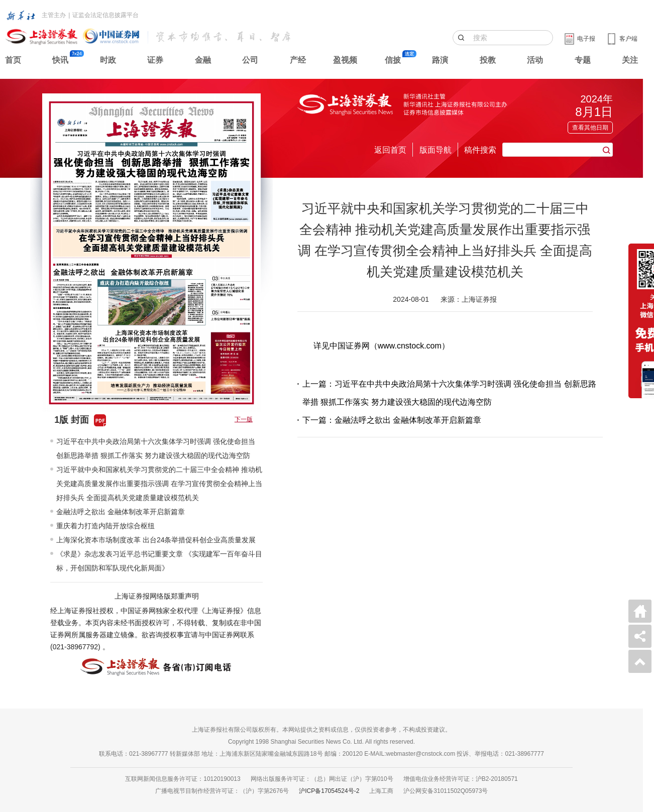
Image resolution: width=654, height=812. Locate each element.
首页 (13, 60)
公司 (250, 60)
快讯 (60, 60)
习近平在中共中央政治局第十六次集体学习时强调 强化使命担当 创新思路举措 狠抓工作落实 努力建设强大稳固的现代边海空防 (156, 448)
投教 (488, 60)
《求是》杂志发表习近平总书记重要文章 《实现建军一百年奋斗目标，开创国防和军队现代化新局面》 (159, 561)
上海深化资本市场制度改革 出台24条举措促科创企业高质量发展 (156, 540)
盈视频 (345, 60)
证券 (155, 60)
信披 (393, 60)
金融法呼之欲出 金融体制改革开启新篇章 (121, 512)
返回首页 (390, 150)
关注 (630, 60)
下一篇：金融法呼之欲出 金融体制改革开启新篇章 (392, 420)
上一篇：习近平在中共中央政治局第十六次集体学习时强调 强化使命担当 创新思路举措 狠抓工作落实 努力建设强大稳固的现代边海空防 (449, 393)
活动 (535, 60)
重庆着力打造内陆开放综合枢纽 (105, 526)
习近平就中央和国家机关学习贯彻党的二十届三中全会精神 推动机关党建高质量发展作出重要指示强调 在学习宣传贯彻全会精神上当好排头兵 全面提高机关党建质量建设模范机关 (159, 484)
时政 (108, 60)
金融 (203, 60)
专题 (583, 60)
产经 (298, 60)
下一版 (244, 419)
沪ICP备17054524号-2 (329, 791)
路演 (440, 60)
